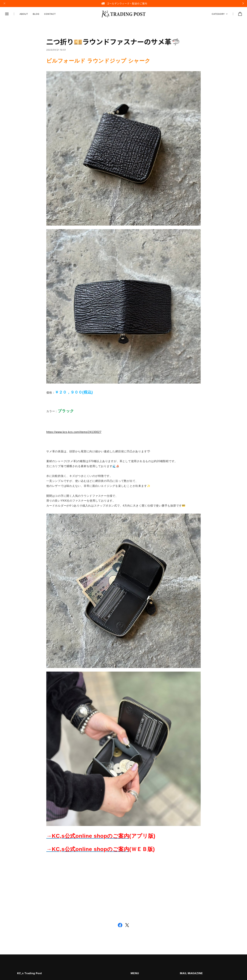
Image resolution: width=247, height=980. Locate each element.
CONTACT (50, 14)
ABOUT (24, 14)
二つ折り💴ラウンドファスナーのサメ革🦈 (113, 43)
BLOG (36, 14)
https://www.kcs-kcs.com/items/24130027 (74, 433)
